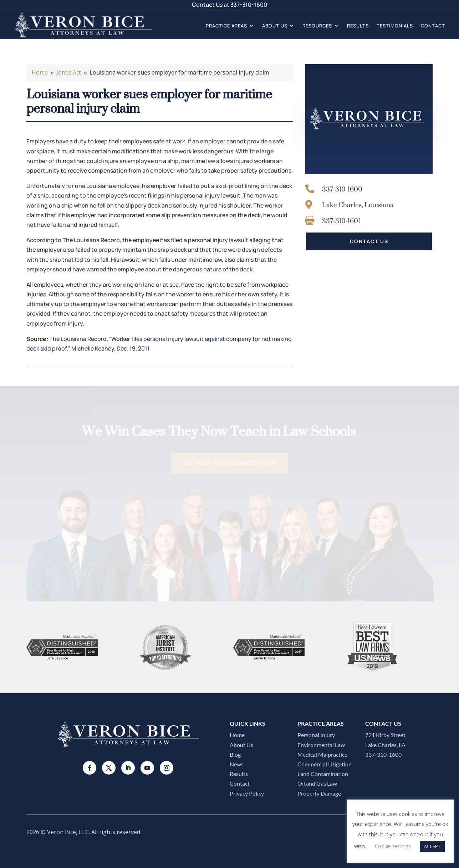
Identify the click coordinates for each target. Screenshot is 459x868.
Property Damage (319, 793)
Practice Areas (226, 26)
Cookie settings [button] (393, 846)
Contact (433, 26)
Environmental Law (321, 745)
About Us (275, 26)
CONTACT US (369, 241)
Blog (235, 754)
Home (237, 735)
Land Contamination (323, 774)
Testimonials (395, 26)
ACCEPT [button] (432, 846)
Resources (317, 26)
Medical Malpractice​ (322, 754)
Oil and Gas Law (317, 783)
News (237, 764)
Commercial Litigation (325, 764)
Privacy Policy (247, 793)
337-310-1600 (249, 5)
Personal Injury (316, 735)
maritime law (205, 260)
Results (358, 26)
